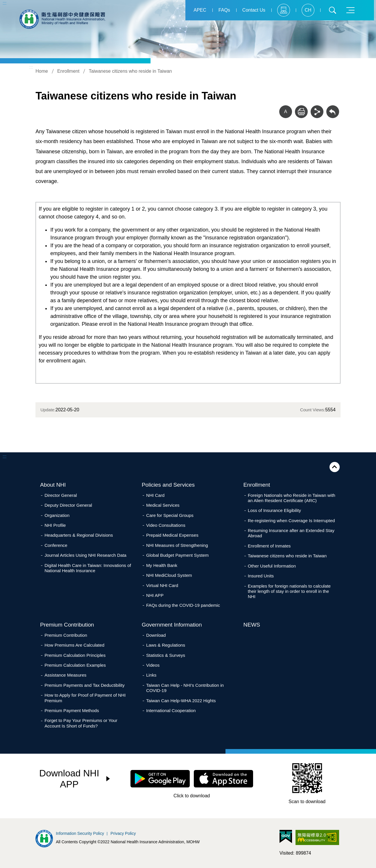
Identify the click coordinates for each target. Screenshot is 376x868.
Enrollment (68, 71)
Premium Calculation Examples (75, 665)
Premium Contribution (67, 625)
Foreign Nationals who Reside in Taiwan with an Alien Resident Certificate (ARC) (292, 498)
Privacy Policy (123, 834)
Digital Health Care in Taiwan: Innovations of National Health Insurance (88, 568)
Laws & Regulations (166, 645)
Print (301, 112)
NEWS (252, 625)
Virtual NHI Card (162, 585)
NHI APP (155, 595)
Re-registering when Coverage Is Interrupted (291, 521)
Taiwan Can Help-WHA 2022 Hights (181, 701)
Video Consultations (166, 525)
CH (308, 10)
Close (335, 467)
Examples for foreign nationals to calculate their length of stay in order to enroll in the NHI (289, 591)
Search (332, 10)
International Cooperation (171, 710)
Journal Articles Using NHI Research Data (85, 555)
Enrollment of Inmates (269, 546)
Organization (57, 515)
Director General (61, 495)
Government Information (172, 625)
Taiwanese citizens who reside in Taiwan (130, 71)
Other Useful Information (272, 566)
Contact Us (254, 10)
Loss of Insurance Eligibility (274, 510)
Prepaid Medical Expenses (172, 535)
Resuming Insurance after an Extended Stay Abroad (291, 533)
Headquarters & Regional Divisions (79, 535)
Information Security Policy (80, 834)
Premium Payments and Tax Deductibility (85, 685)
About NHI (53, 485)
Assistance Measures (65, 675)
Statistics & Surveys (166, 655)
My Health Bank (162, 565)
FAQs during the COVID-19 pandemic (183, 605)
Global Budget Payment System (177, 555)
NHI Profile (55, 525)
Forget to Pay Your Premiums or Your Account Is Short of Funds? (81, 723)
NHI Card (155, 495)
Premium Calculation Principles (75, 655)
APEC (200, 10)
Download (156, 635)
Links (151, 675)
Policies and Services (168, 485)
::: (5, 3)
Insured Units (261, 576)
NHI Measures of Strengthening (177, 545)
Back (333, 112)
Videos (153, 665)
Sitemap (284, 10)
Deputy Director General (68, 505)
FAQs (224, 10)
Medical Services (163, 505)
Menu (350, 10)
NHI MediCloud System (169, 575)
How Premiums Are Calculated (74, 645)
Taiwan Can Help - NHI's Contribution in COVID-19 (185, 688)
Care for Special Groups (170, 515)
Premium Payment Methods (72, 710)
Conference (56, 545)
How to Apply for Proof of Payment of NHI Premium (85, 698)
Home (42, 71)
